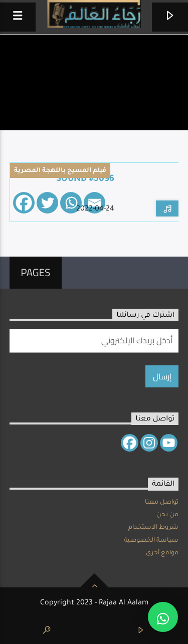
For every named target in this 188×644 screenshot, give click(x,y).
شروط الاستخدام (153, 528)
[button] (163, 617)
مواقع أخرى (162, 553)
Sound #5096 (85, 180)
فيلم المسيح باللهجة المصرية (60, 171)
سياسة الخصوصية (151, 541)
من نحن (167, 515)
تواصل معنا (162, 503)
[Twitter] (47, 203)
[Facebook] (24, 203)
